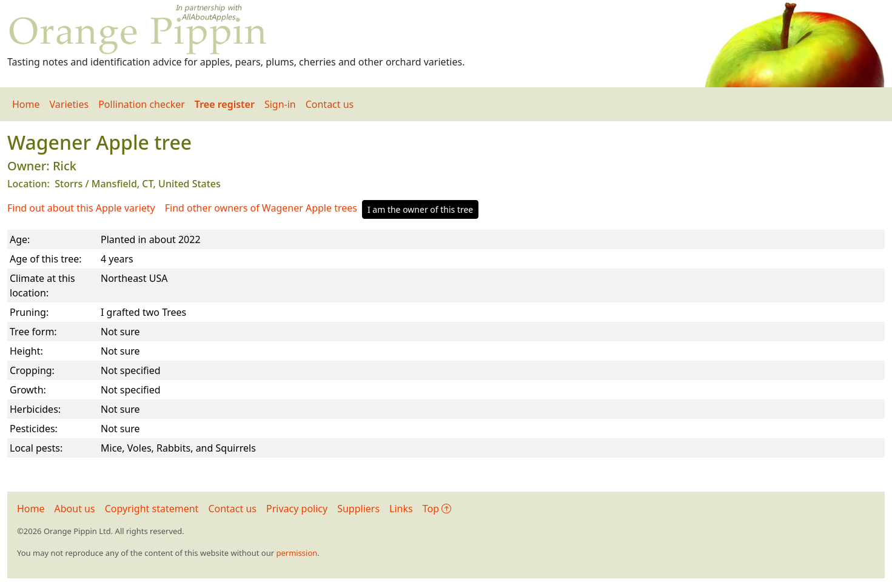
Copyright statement (152, 509)
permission (297, 553)
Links (401, 509)
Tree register (225, 104)
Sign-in (280, 104)
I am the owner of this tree (420, 209)
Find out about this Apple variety (81, 208)
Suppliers (358, 509)
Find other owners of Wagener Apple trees (261, 208)
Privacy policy (297, 509)
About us (75, 509)
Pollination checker (142, 104)
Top (437, 509)
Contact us (330, 104)
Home (26, 104)
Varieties (69, 104)
